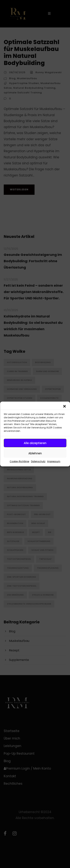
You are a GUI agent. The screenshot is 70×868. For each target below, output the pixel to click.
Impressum (54, 461)
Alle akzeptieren (35, 443)
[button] (64, 406)
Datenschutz (38, 461)
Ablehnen (35, 453)
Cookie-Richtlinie (19, 461)
